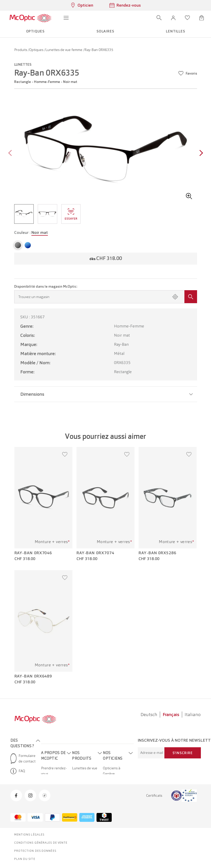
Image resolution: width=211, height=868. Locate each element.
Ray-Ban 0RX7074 (95, 553)
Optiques (37, 50)
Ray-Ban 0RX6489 (33, 676)
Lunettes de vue (85, 768)
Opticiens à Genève (112, 771)
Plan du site (25, 859)
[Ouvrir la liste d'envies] (187, 18)
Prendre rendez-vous (54, 771)
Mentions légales (29, 835)
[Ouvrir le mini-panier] (202, 18)
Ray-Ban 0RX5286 (157, 553)
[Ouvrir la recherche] (159, 18)
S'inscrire (183, 753)
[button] (173, 18)
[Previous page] (11, 154)
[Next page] (200, 154)
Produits (21, 50)
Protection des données (35, 851)
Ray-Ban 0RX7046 (33, 553)
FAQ (18, 771)
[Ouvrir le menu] (66, 18)
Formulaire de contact (23, 758)
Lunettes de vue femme (64, 50)
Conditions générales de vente (41, 843)
